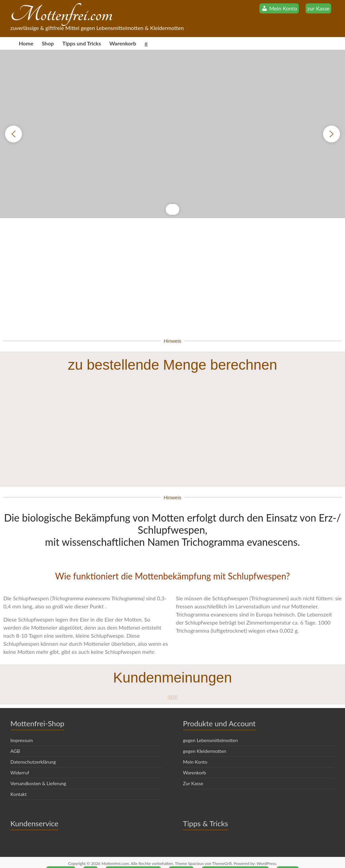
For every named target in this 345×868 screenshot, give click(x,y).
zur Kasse (319, 8)
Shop (48, 43)
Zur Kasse (193, 773)
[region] (172, 134)
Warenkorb (123, 43)
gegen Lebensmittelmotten (210, 730)
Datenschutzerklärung (33, 752)
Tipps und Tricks (82, 43)
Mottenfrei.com (61, 14)
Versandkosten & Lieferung (38, 773)
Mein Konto (195, 752)
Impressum (22, 730)
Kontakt (19, 784)
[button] (13, 134)
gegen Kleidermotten (205, 741)
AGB (15, 741)
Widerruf (20, 762)
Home (26, 43)
